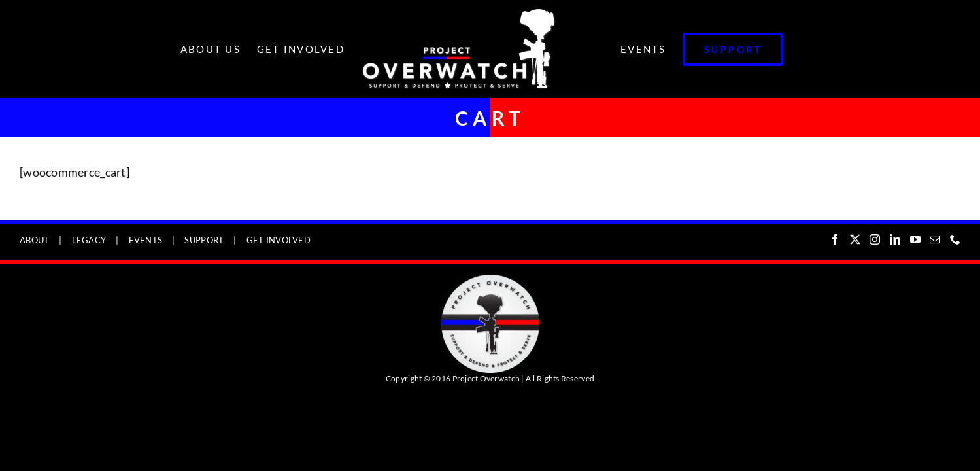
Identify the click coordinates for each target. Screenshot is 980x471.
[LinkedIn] (895, 239)
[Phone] (955, 239)
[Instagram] (875, 239)
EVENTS (146, 240)
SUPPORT (204, 240)
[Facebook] (835, 239)
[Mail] (935, 239)
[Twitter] (855, 239)
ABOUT (34, 240)
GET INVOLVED (279, 240)
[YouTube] (915, 239)
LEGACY (89, 240)
